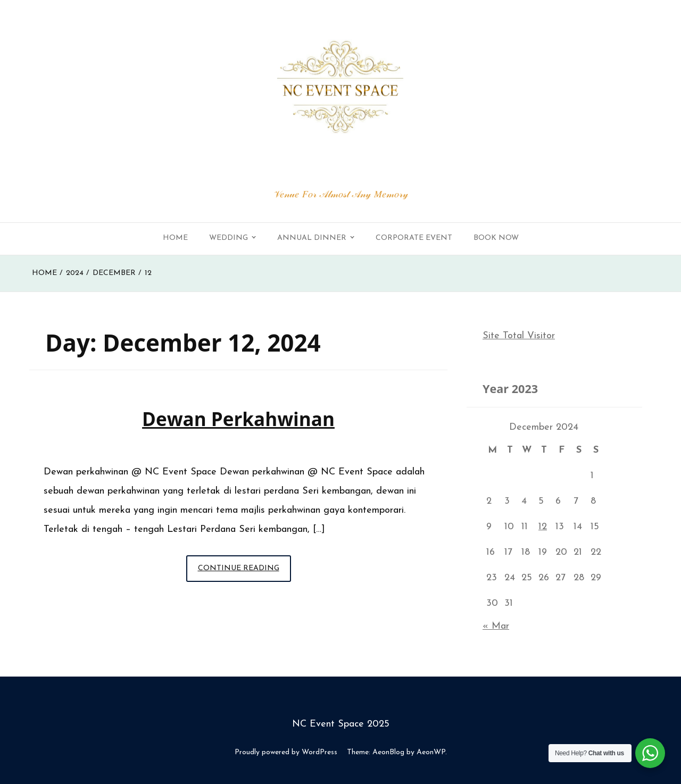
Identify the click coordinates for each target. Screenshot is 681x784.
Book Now (496, 238)
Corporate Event (414, 238)
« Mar (496, 626)
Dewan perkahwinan (238, 419)
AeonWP (431, 752)
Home (175, 238)
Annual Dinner (312, 238)
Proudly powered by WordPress (286, 752)
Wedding (229, 238)
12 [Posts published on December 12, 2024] (543, 527)
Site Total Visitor (519, 336)
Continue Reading (244, 571)
